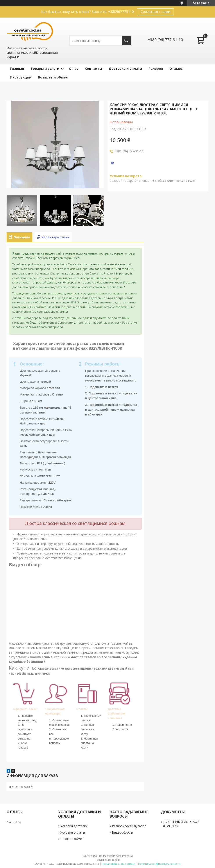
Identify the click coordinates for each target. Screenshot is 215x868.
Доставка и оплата (125, 68)
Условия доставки (74, 826)
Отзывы (176, 68)
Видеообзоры (122, 832)
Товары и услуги (45, 68)
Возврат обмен (72, 839)
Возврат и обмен (53, 77)
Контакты (93, 68)
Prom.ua (127, 856)
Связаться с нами (155, 12)
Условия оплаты (73, 832)
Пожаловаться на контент (119, 864)
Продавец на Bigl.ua (108, 860)
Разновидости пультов (129, 826)
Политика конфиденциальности (159, 864)
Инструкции (21, 77)
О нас (73, 68)
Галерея (156, 68)
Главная (17, 68)
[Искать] (126, 41)
